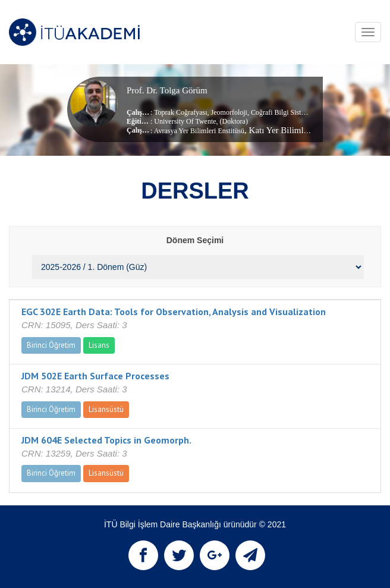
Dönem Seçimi (195, 240)
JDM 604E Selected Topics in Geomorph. (106, 440)
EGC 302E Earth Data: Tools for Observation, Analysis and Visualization (174, 312)
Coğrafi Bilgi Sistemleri (284, 112)
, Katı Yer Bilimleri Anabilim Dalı (305, 130)
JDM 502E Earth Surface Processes (95, 376)
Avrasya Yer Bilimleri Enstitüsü (199, 131)
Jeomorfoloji (228, 112)
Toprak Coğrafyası (180, 112)
